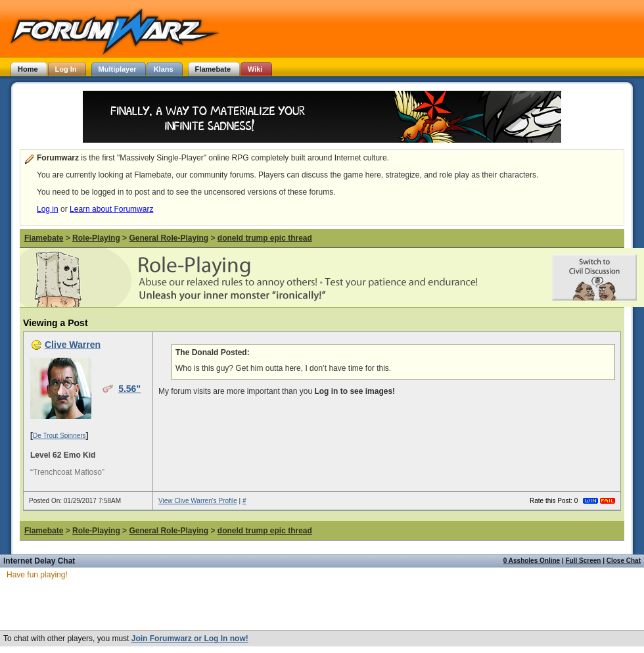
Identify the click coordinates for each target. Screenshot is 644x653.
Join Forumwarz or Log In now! (190, 639)
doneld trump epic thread (265, 238)
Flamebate (44, 238)
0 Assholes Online (532, 561)
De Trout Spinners (59, 436)
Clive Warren (73, 345)
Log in (48, 209)
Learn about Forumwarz (111, 209)
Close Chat (624, 561)
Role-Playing (96, 238)
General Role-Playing (169, 238)
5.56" (129, 389)
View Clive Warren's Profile (198, 501)
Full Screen (584, 561)
